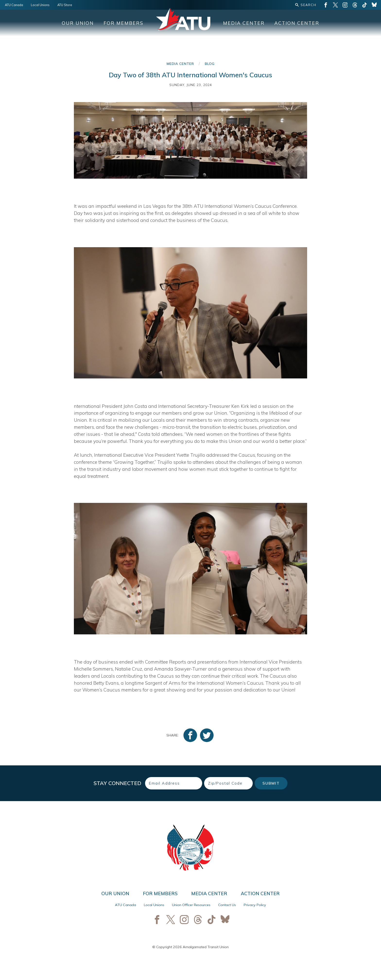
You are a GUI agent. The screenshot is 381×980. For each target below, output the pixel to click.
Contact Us (227, 905)
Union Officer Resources (191, 905)
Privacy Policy (255, 905)
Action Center (297, 23)
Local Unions (40, 5)
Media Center (244, 23)
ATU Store (65, 5)
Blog (210, 64)
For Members (123, 23)
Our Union (78, 23)
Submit (271, 783)
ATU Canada (14, 5)
